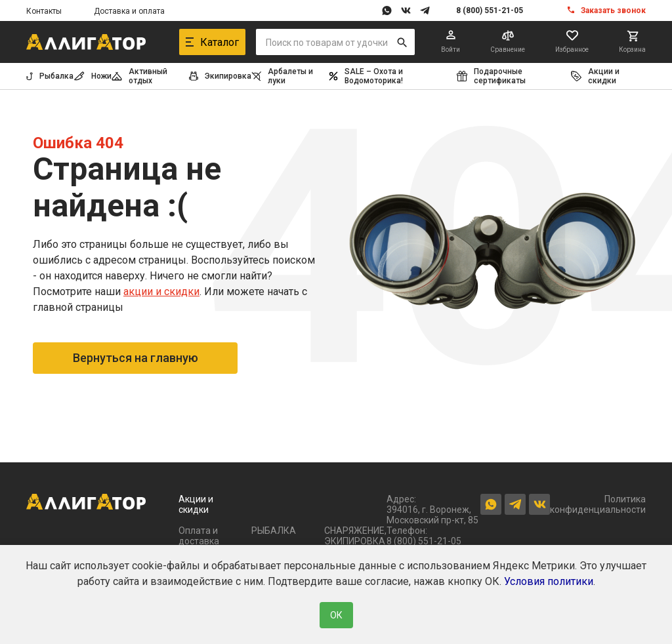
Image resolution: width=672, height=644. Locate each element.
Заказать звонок (613, 10)
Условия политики (549, 581)
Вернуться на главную (136, 358)
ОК (336, 615)
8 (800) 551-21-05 (490, 10)
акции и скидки (161, 292)
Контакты (44, 11)
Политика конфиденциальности (598, 504)
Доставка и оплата (129, 11)
